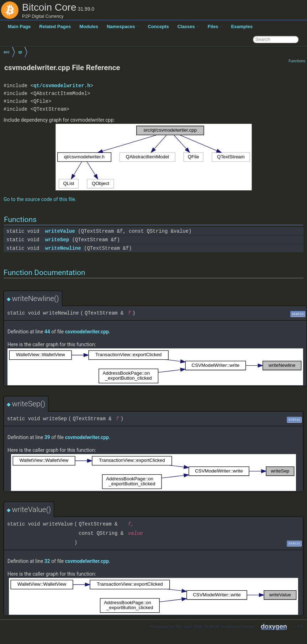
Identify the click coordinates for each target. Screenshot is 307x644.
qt (20, 52)
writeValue (60, 231)
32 (47, 561)
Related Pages (55, 27)
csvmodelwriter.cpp (87, 332)
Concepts (158, 27)
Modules (89, 27)
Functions (297, 61)
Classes (188, 27)
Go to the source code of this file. (40, 199)
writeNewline (63, 248)
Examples (242, 27)
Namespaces (123, 27)
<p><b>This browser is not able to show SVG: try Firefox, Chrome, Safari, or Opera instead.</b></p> (154, 157)
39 (47, 437)
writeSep (57, 240)
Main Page (19, 27)
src (7, 52)
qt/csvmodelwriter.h (62, 86)
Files (215, 27)
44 (47, 332)
